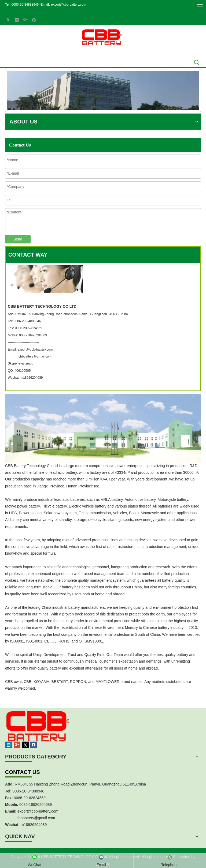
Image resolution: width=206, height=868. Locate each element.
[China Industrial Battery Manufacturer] (103, 90)
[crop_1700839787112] (102, 37)
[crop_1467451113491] (37, 732)
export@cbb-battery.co (36, 811)
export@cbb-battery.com (68, 5)
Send (18, 239)
